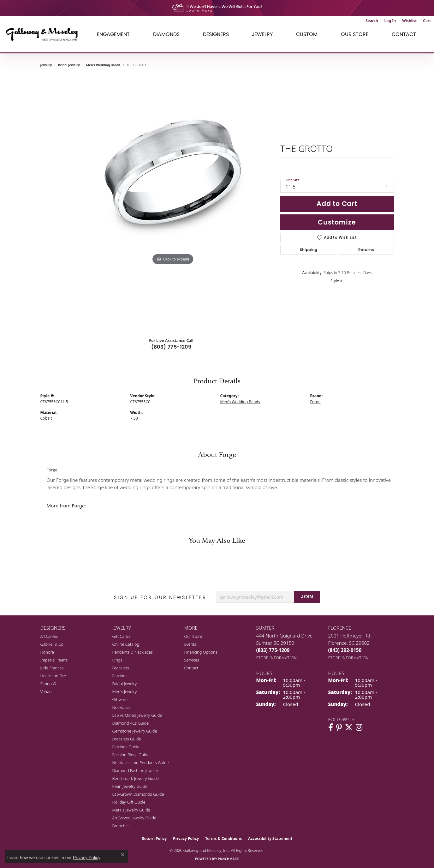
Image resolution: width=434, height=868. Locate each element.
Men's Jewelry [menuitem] (125, 691)
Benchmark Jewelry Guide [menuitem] (136, 778)
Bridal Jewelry (69, 65)
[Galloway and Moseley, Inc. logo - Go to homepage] (44, 34)
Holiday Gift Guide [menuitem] (129, 802)
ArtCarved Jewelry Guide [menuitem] (134, 818)
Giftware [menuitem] (120, 699)
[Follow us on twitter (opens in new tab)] (349, 727)
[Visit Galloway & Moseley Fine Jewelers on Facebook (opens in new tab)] (331, 727)
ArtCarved (50, 636)
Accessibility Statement (270, 838)
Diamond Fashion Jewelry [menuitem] (135, 770)
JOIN (307, 597)
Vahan (46, 691)
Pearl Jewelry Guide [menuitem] (130, 786)
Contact (404, 34)
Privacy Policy (186, 838)
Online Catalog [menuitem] (126, 644)
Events (190, 644)
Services (192, 660)
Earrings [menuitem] (120, 676)
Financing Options (201, 652)
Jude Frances (52, 668)
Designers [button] (216, 34)
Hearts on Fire (53, 676)
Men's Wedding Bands (103, 65)
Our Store (193, 636)
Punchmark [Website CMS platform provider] (228, 859)
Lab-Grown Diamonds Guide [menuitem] (138, 794)
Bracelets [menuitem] (121, 668)
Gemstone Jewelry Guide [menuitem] (135, 731)
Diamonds (166, 34)
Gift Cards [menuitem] (121, 636)
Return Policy (154, 838)
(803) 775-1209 (171, 347)
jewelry (46, 65)
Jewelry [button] (262, 34)
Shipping (309, 250)
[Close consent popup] (123, 855)
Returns (366, 250)
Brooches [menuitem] (121, 826)
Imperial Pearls (54, 660)
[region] (173, 203)
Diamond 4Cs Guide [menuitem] (131, 723)
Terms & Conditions (223, 838)
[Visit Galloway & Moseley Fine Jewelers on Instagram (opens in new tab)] (359, 727)
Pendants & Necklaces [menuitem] (133, 652)
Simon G (48, 684)
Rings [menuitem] (117, 660)
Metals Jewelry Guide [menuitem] (131, 810)
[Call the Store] (273, 650)
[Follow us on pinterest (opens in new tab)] (339, 727)
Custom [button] (307, 34)
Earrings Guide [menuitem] (126, 747)
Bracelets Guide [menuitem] (127, 739)
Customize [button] (337, 222)
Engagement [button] (113, 34)
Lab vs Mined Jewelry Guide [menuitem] (137, 715)
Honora (47, 652)
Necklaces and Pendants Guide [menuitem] (141, 763)
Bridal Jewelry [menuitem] (125, 684)
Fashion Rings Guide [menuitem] (131, 755)
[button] (372, 21)
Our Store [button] (355, 34)
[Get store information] (277, 658)
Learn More (200, 11)
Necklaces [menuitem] (122, 707)
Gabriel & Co (52, 644)
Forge (315, 402)
